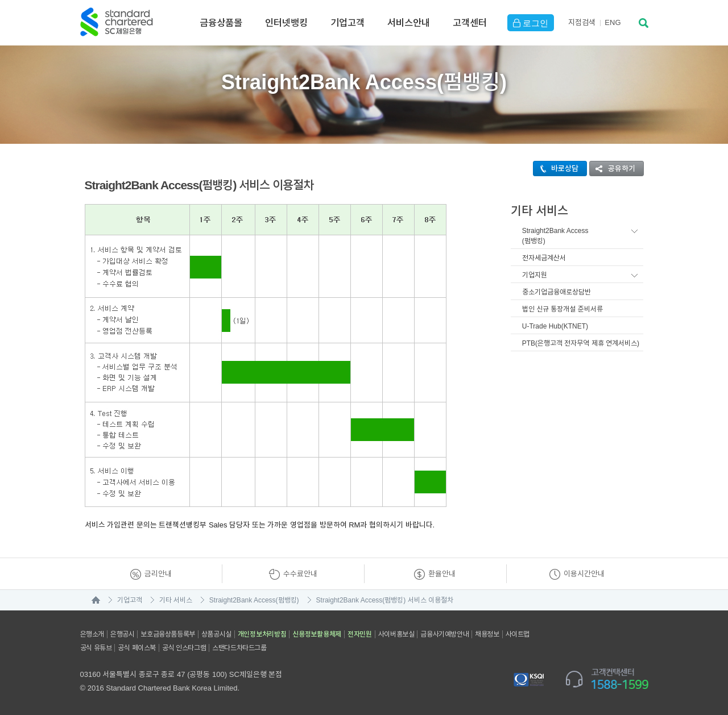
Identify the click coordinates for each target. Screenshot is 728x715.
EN (613, 22)
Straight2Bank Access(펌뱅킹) (555, 236)
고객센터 (470, 23)
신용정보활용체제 (317, 634)
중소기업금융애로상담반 (557, 292)
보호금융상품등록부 (167, 634)
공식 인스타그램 (184, 648)
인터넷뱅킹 (286, 23)
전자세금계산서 (544, 258)
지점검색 (582, 22)
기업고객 (348, 23)
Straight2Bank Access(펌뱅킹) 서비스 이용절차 (385, 600)
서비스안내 (409, 23)
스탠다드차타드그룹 (239, 648)
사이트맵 (518, 634)
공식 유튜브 (96, 648)
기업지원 (535, 275)
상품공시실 (216, 634)
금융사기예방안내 (444, 634)
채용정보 (487, 634)
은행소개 (92, 634)
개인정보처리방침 (262, 634)
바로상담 (556, 169)
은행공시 (122, 634)
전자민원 (360, 634)
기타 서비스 (176, 600)
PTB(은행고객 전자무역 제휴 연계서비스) (581, 343)
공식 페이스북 (137, 648)
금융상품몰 (221, 23)
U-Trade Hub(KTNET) (555, 326)
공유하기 (613, 169)
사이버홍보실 (396, 634)
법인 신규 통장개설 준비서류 (562, 309)
